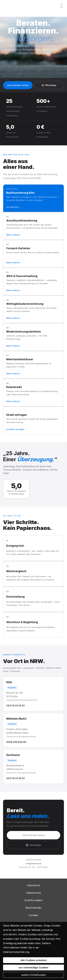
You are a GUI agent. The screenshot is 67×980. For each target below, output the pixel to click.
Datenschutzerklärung (16, 952)
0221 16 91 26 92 (16, 706)
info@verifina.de (34, 863)
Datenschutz (33, 893)
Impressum (34, 885)
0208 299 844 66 (16, 742)
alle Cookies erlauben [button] (34, 960)
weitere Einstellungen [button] (34, 975)
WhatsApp (49, 85)
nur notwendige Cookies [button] (33, 967)
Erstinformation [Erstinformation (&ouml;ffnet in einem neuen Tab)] (34, 900)
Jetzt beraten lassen (18, 85)
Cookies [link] (33, 915)
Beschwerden (33, 908)
